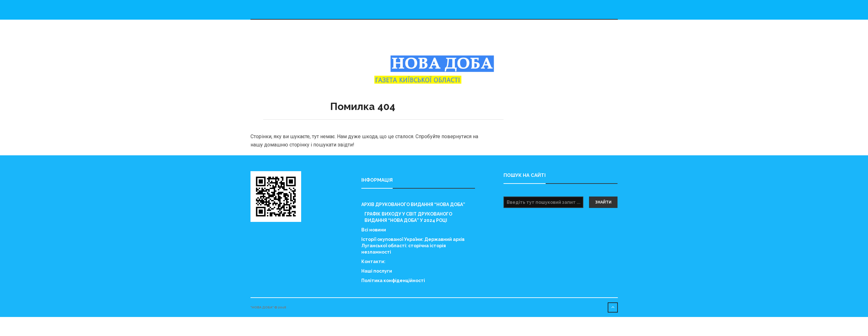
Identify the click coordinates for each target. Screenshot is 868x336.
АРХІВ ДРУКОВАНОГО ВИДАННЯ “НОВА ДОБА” (413, 204)
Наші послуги (377, 271)
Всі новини (374, 230)
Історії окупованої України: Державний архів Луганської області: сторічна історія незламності (413, 246)
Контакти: (373, 262)
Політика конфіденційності (393, 281)
